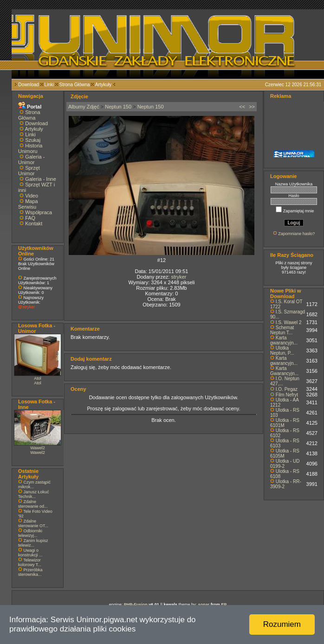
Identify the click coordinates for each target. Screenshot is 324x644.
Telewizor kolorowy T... (30, 562)
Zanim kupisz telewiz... (33, 543)
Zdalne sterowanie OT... (33, 523)
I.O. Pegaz (287, 389)
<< (242, 107)
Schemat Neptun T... (282, 330)
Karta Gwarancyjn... (284, 371)
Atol (38, 378)
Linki (49, 85)
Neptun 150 (118, 107)
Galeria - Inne (41, 179)
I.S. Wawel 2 (289, 322)
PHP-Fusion (136, 605)
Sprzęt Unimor (29, 171)
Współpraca (39, 212)
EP (224, 605)
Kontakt (34, 223)
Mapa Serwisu (28, 204)
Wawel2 (38, 448)
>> (252, 107)
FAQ (30, 218)
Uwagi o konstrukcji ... (30, 553)
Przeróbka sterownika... (30, 572)
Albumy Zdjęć (84, 107)
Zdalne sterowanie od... (33, 504)
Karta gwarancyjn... (284, 340)
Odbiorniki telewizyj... (30, 533)
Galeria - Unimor (31, 159)
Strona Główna (75, 85)
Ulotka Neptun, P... (282, 351)
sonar (204, 605)
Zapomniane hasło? (296, 234)
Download (28, 85)
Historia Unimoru (30, 148)
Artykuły (104, 85)
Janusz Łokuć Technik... (34, 494)
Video (32, 196)
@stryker (26, 307)
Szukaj (33, 140)
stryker (178, 277)
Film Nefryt (287, 395)
